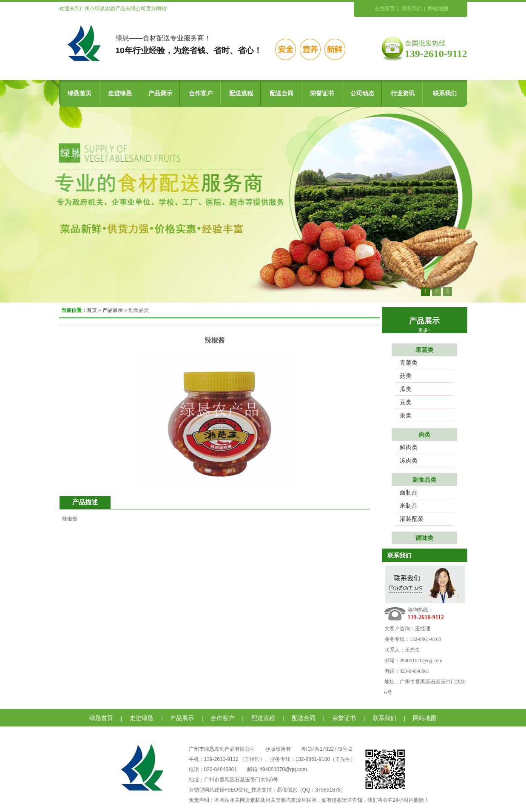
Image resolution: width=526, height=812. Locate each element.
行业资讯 (403, 93)
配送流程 (241, 93)
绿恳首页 (80, 93)
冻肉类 (409, 460)
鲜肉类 (409, 447)
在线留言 (385, 9)
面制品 (409, 492)
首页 (92, 310)
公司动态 (362, 93)
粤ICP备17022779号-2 (327, 749)
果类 (406, 415)
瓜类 (406, 389)
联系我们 (412, 9)
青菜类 (409, 363)
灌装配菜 (412, 519)
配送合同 (281, 93)
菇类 (406, 376)
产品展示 (160, 93)
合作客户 (201, 93)
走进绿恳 (120, 93)
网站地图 (438, 9)
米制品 (409, 506)
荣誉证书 (322, 93)
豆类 (406, 402)
